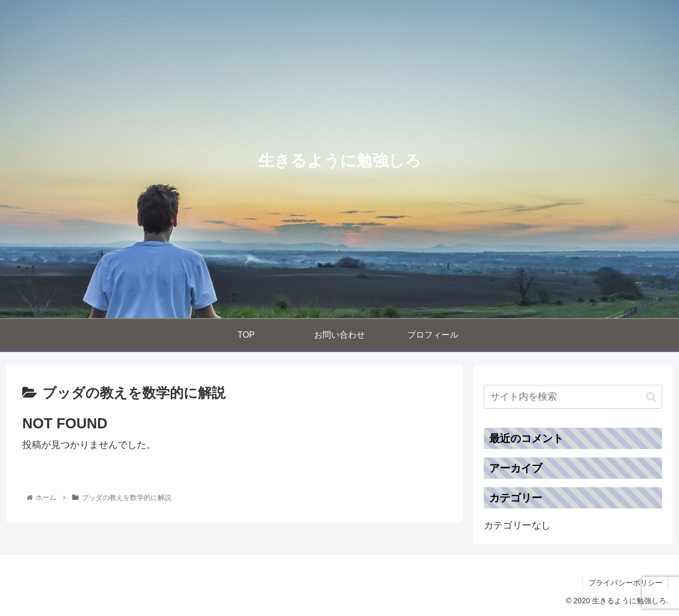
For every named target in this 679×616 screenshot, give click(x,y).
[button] (651, 397)
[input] (573, 397)
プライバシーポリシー (625, 583)
